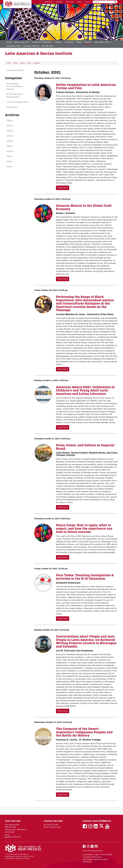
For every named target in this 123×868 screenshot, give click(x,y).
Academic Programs (42, 43)
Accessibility (88, 854)
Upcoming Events (15, 70)
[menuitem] (9, 42)
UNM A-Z (48, 2)
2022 (9, 141)
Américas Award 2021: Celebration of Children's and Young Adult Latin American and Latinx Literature (85, 390)
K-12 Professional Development (15, 96)
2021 (29, 63)
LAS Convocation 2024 (18, 102)
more (88, 2)
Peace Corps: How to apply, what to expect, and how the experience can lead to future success (84, 528)
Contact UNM (106, 854)
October (37, 63)
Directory (70, 2)
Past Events (12, 107)
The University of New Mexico (17, 4)
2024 (9, 131)
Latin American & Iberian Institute (39, 53)
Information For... (103, 43)
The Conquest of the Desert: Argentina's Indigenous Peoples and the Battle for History (84, 732)
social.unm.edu (96, 851)
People (59, 43)
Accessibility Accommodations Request (15, 86)
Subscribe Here (13, 46)
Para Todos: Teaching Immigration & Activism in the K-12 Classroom (85, 577)
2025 (9, 126)
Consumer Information (92, 857)
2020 (9, 151)
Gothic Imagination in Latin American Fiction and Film (86, 86)
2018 (9, 162)
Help (79, 2)
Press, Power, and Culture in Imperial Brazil (85, 447)
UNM (9, 63)
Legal (97, 854)
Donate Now (48, 46)
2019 (9, 156)
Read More (63, 188)
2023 (9, 136)
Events (88, 43)
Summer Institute (31, 46)
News (79, 42)
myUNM (59, 2)
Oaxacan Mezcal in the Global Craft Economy (84, 207)
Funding (70, 43)
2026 (9, 121)
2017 (9, 167)
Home (9, 42)
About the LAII (22, 43)
